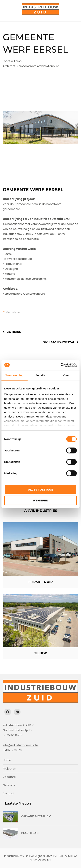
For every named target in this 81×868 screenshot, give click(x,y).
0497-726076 (12, 750)
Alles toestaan (40, 490)
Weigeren (40, 500)
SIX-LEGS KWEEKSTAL (59, 342)
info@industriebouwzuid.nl (21, 745)
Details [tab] (40, 375)
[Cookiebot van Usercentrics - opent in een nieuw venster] (61, 365)
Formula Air (41, 582)
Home (7, 760)
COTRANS (14, 332)
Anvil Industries (41, 511)
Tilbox (41, 653)
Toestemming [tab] (15, 375)
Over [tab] (66, 375)
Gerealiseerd (14, 312)
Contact (9, 793)
